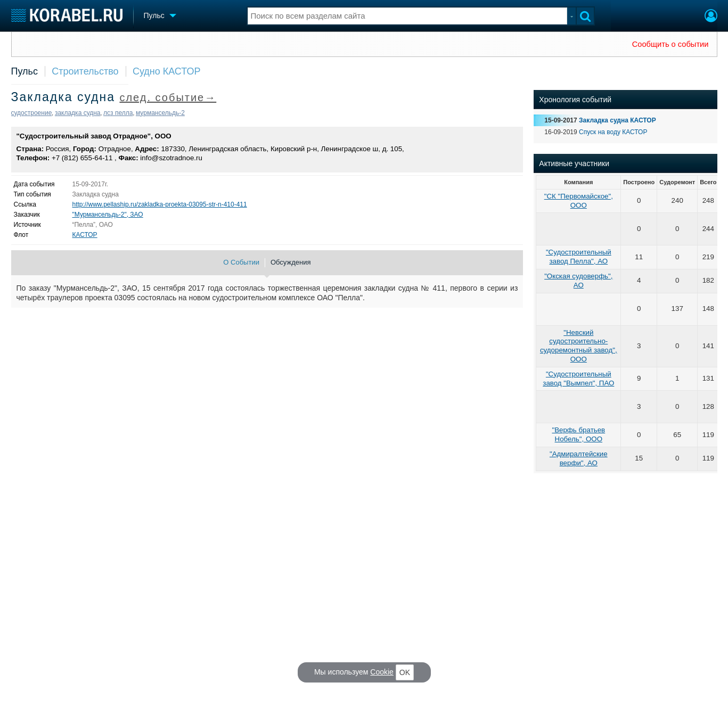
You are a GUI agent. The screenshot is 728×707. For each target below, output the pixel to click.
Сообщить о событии (670, 44)
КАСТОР (85, 235)
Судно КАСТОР (167, 71)
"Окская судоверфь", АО (578, 281)
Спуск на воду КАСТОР (613, 132)
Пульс (24, 71)
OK (405, 672)
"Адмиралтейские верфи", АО (579, 458)
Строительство (85, 71)
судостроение (32, 113)
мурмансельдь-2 (160, 113)
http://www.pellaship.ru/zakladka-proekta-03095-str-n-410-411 (160, 204)
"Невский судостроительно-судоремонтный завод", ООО (579, 346)
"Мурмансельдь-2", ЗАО (108, 215)
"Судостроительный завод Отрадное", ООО (94, 136)
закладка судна (78, 113)
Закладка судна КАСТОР (617, 120)
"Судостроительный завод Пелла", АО (579, 257)
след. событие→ (168, 97)
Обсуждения (291, 262)
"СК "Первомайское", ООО (579, 201)
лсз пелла (118, 113)
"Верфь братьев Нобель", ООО (578, 434)
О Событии (241, 262)
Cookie (382, 672)
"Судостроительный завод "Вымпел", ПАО (578, 379)
